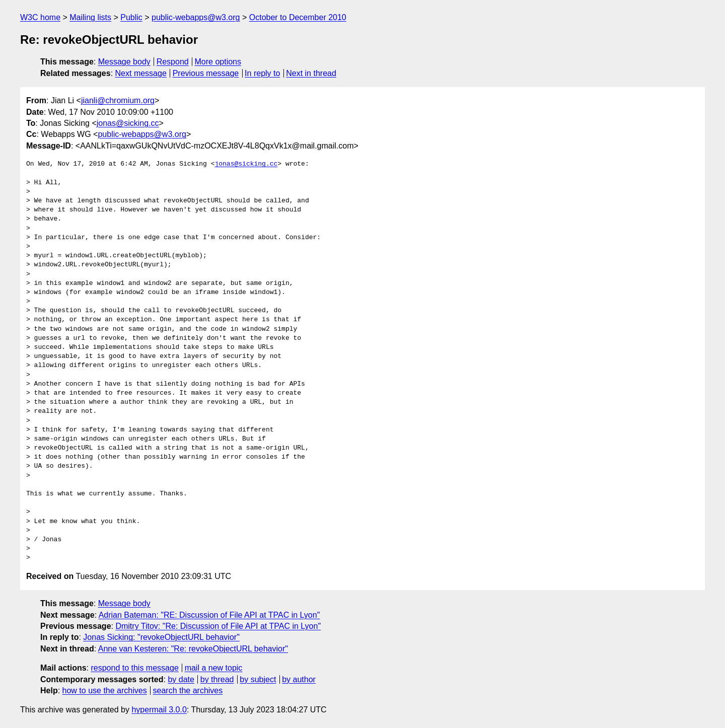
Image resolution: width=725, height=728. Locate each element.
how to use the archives (105, 690)
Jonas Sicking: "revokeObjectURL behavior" (161, 637)
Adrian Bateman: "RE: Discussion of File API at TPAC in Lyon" (209, 615)
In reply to (262, 73)
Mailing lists (90, 17)
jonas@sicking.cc (128, 123)
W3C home (40, 17)
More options (218, 62)
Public (131, 17)
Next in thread (311, 73)
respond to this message (134, 668)
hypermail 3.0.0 (159, 710)
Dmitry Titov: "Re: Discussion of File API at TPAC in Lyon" (218, 626)
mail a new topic (214, 668)
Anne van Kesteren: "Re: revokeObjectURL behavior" (193, 649)
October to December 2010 (298, 17)
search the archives (188, 690)
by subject (258, 679)
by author (299, 679)
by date (181, 679)
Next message (141, 73)
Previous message (206, 73)
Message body (124, 62)
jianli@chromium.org (118, 100)
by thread (217, 679)
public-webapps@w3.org (196, 17)
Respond (173, 62)
